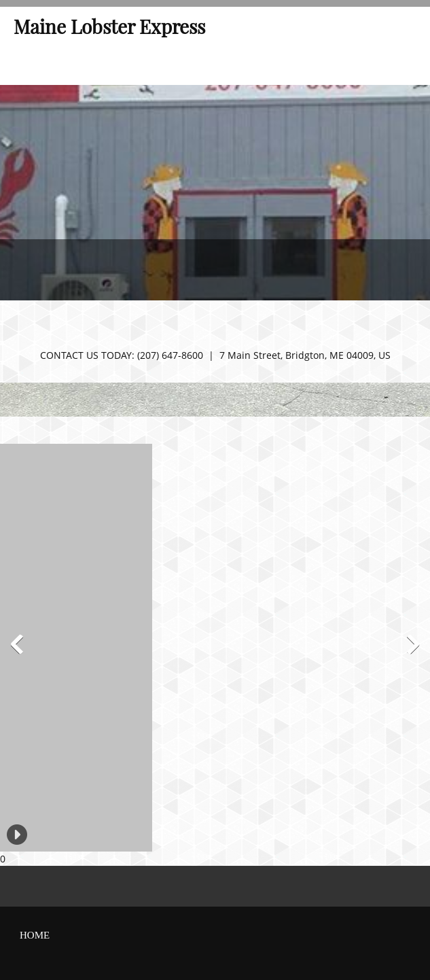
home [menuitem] (35, 935)
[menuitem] (12, 65)
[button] (5, 648)
